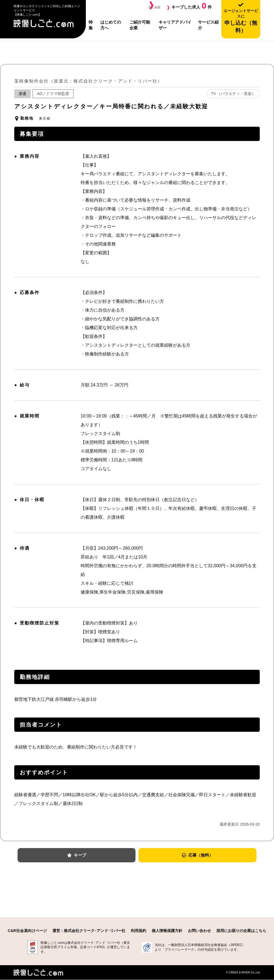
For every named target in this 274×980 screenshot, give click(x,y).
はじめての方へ (111, 25)
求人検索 (152, 7)
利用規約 (139, 931)
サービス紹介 (208, 25)
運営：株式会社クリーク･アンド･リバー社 (89, 931)
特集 (91, 25)
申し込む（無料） (241, 21)
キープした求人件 (192, 6)
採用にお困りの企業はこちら (241, 931)
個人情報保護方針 (167, 931)
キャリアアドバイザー (175, 25)
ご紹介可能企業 (140, 25)
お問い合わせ (199, 931)
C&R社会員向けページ (27, 931)
